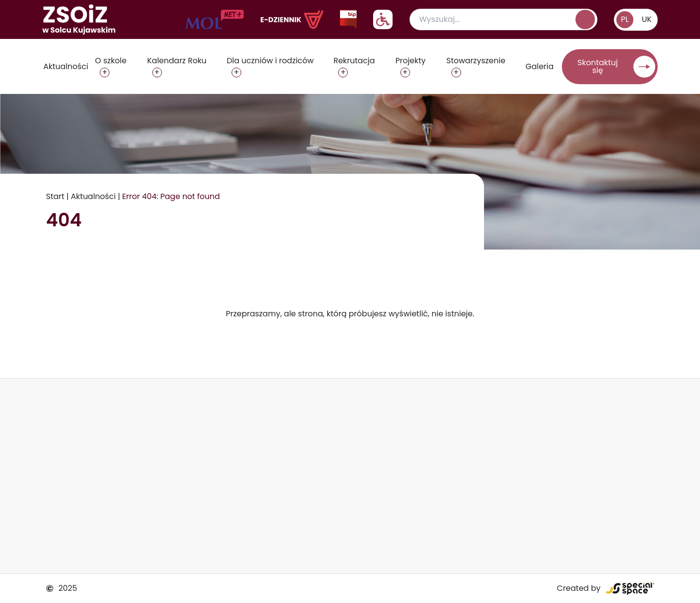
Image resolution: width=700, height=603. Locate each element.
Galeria (539, 66)
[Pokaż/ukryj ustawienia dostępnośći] (383, 19)
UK (646, 19)
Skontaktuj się (598, 66)
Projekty (411, 61)
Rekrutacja (354, 61)
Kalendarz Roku (177, 61)
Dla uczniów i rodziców (270, 61)
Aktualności (66, 66)
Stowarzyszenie (476, 61)
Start (55, 196)
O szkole (111, 61)
